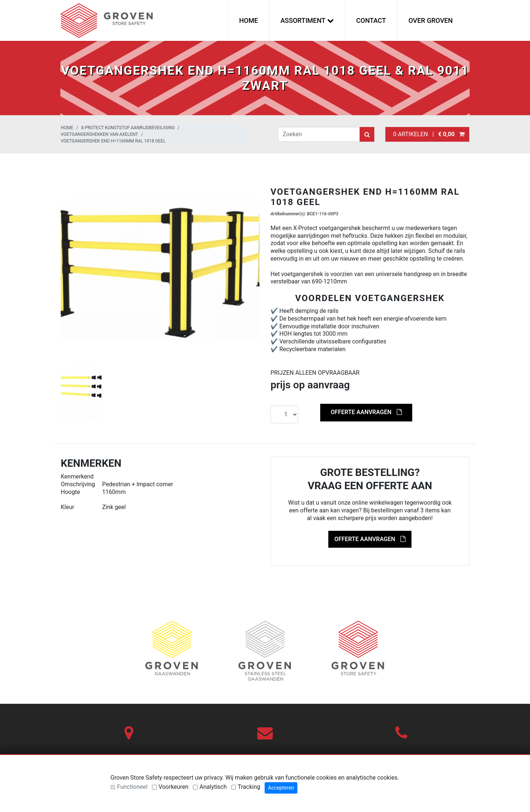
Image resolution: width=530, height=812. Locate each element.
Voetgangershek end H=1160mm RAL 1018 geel (113, 141)
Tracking (249, 787)
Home (249, 20)
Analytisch (213, 787)
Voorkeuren (174, 787)
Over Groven (431, 20)
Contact (371, 20)
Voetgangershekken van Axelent (99, 134)
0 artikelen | (427, 134)
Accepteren (281, 788)
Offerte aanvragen (366, 412)
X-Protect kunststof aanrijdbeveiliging (128, 128)
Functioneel (132, 787)
